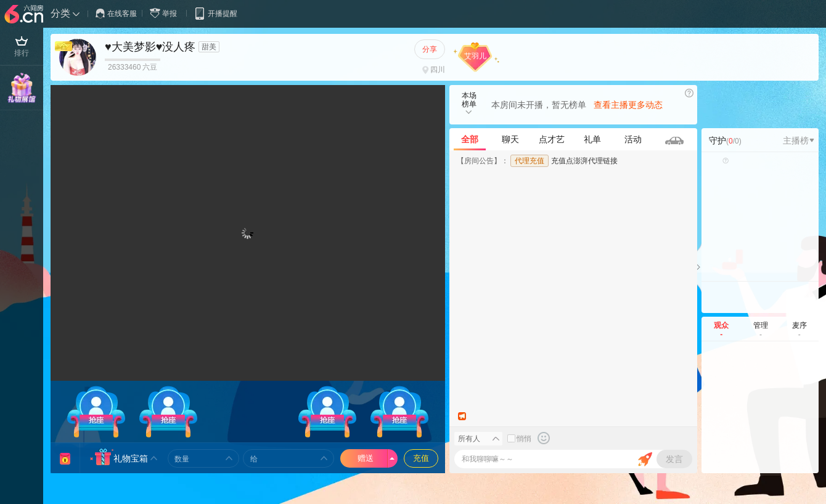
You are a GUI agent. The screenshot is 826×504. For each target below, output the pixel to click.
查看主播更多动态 (628, 105)
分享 (430, 49)
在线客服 (116, 14)
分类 (60, 13)
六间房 (25, 15)
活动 (633, 139)
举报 (166, 13)
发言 (674, 459)
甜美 (209, 47)
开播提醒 (215, 13)
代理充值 (530, 161)
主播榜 (799, 140)
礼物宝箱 (131, 458)
